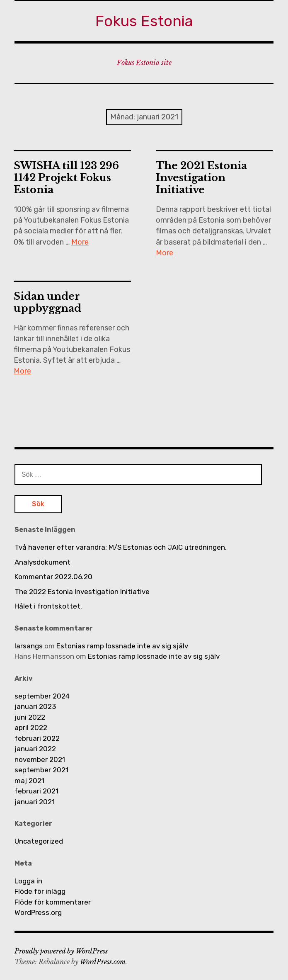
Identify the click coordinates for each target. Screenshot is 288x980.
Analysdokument (42, 562)
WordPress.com (103, 962)
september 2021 (41, 770)
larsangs (29, 646)
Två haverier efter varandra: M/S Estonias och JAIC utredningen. (121, 547)
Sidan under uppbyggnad (47, 302)
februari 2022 (37, 738)
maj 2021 (29, 781)
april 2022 (31, 728)
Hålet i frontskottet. (48, 606)
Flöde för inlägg (40, 891)
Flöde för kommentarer (53, 902)
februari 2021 (36, 791)
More (80, 242)
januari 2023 (35, 706)
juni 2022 (30, 717)
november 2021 (40, 759)
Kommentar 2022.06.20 (53, 577)
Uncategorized (39, 841)
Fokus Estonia (144, 21)
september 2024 (42, 696)
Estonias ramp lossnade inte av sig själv (122, 646)
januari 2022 (35, 749)
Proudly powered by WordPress (61, 951)
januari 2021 (35, 802)
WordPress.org (38, 912)
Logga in (28, 881)
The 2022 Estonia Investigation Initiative (82, 592)
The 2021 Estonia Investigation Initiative (201, 178)
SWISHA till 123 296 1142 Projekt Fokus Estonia (66, 178)
